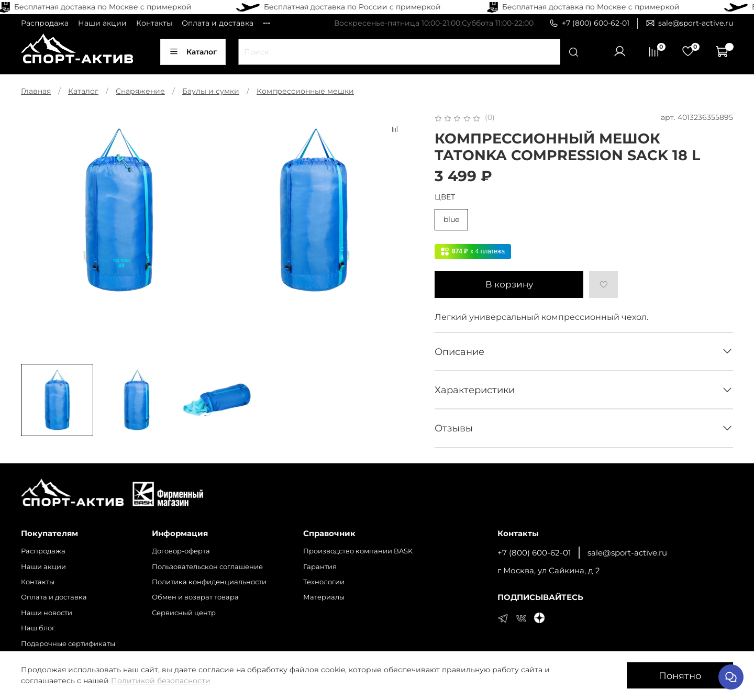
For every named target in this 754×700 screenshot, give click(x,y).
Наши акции (102, 23)
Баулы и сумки (211, 91)
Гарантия (320, 567)
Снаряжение (140, 91)
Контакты (154, 23)
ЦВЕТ (445, 197)
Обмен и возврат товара (195, 597)
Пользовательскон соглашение (207, 567)
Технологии (324, 582)
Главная (36, 91)
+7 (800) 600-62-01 (589, 23)
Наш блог (38, 628)
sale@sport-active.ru (689, 23)
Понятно (680, 676)
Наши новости (47, 613)
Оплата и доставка (218, 23)
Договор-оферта (181, 551)
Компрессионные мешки (305, 91)
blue (451, 219)
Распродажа (45, 23)
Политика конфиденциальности (209, 582)
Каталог (193, 52)
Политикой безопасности (161, 681)
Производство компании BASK (358, 551)
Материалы (324, 597)
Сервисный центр (184, 613)
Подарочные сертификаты (68, 644)
